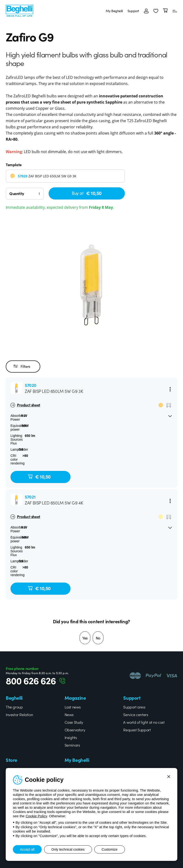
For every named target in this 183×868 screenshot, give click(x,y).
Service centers (136, 714)
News (69, 714)
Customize (110, 849)
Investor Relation (19, 714)
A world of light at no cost (144, 722)
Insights (71, 737)
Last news (73, 707)
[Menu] (175, 11)
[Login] (146, 11)
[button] (156, 11)
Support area (134, 707)
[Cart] (165, 11)
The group (14, 707)
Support (133, 11)
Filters (22, 366)
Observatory (75, 730)
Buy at (87, 193)
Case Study (74, 722)
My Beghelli (114, 11)
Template (14, 165)
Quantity (17, 193)
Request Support (137, 730)
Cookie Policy (36, 816)
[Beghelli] (19, 10)
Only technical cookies (68, 849)
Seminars (72, 745)
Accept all (27, 849)
